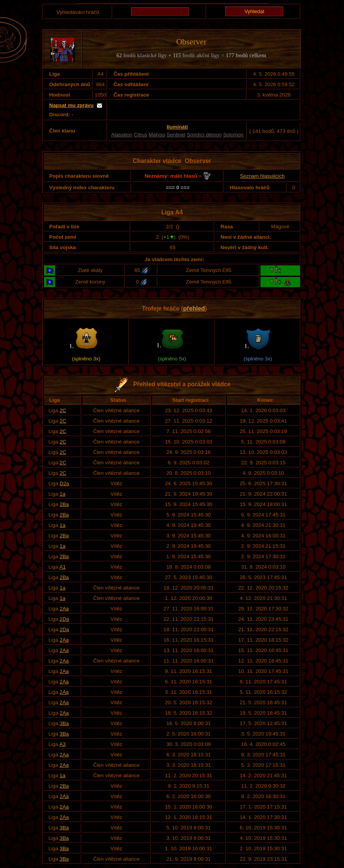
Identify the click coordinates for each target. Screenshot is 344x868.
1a (62, 494)
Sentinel (176, 135)
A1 (63, 567)
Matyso (157, 135)
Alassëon (122, 135)
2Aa (64, 609)
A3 (63, 744)
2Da (64, 619)
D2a (64, 483)
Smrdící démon (204, 135)
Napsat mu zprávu (71, 105)
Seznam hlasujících (262, 176)
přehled (194, 308)
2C (63, 410)
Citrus (140, 135)
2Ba (64, 504)
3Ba (64, 723)
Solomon (233, 135)
